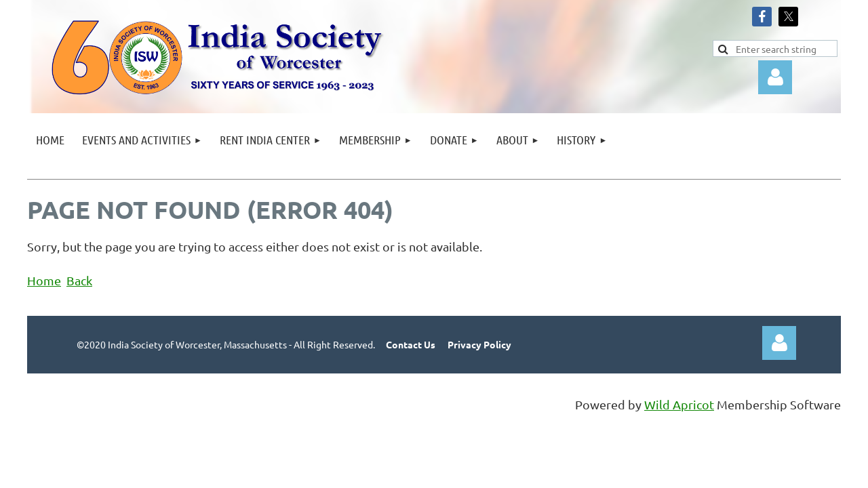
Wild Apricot (679, 404)
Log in (775, 77)
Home (44, 280)
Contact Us (411, 344)
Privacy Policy (479, 344)
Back (79, 280)
